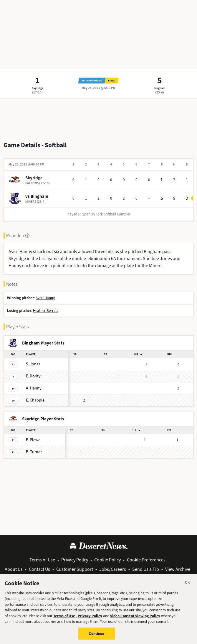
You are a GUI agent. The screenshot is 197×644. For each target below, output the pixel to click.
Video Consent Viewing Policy (135, 619)
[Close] (188, 586)
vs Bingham (37, 196)
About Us (14, 569)
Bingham (160, 88)
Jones (33, 364)
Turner (34, 452)
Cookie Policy (107, 560)
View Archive (178, 569)
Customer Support (75, 569)
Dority (33, 376)
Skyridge (38, 88)
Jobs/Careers (113, 569)
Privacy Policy (75, 560)
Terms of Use (42, 560)
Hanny (34, 388)
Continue (96, 637)
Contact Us (39, 569)
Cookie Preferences (146, 560)
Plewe (33, 440)
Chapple (35, 400)
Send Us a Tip (146, 569)
